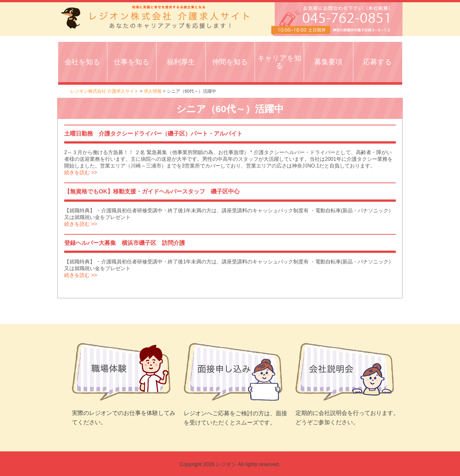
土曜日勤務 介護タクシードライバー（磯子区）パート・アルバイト (153, 134)
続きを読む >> (81, 172)
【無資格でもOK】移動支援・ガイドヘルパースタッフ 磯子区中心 (155, 191)
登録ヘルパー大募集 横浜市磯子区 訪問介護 (125, 243)
